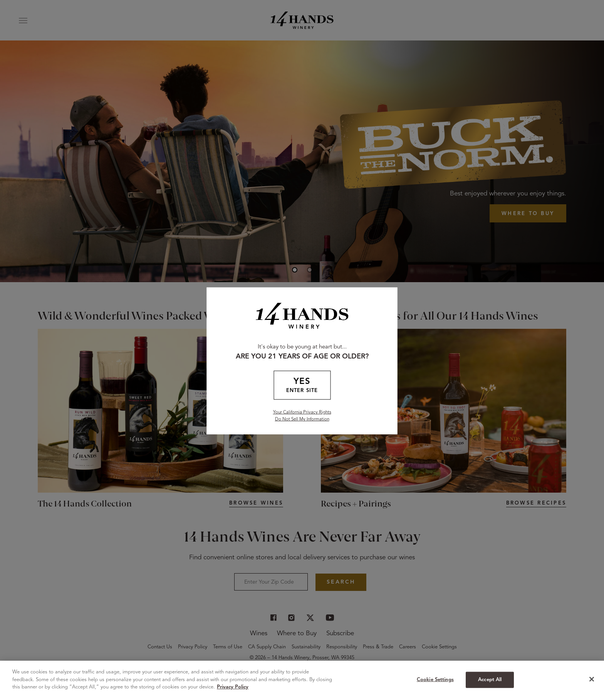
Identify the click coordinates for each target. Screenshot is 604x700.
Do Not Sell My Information (302, 419)
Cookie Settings (435, 680)
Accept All (490, 680)
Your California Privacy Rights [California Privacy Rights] (302, 412)
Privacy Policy (233, 687)
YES (302, 386)
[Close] (592, 679)
